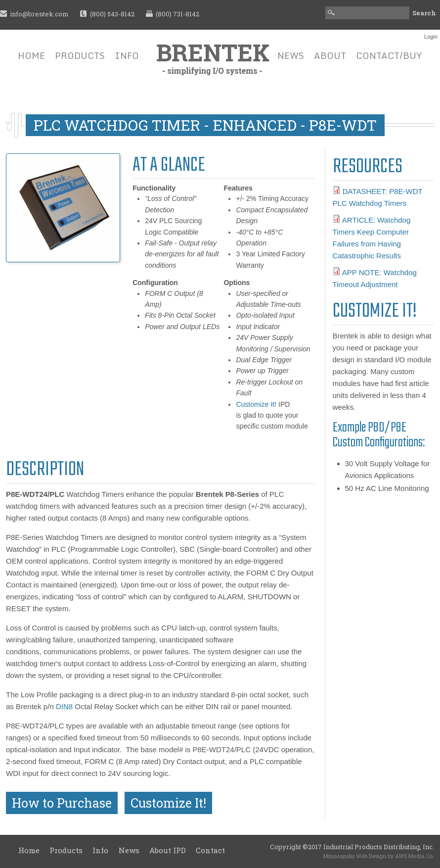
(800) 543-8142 (112, 14)
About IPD (168, 850)
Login (431, 37)
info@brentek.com (39, 14)
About (330, 55)
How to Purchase (62, 803)
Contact (210, 850)
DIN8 (64, 706)
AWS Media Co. (415, 856)
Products (80, 55)
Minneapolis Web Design (355, 856)
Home (31, 55)
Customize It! (256, 404)
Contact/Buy (389, 55)
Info (127, 55)
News (291, 55)
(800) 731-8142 (177, 14)
